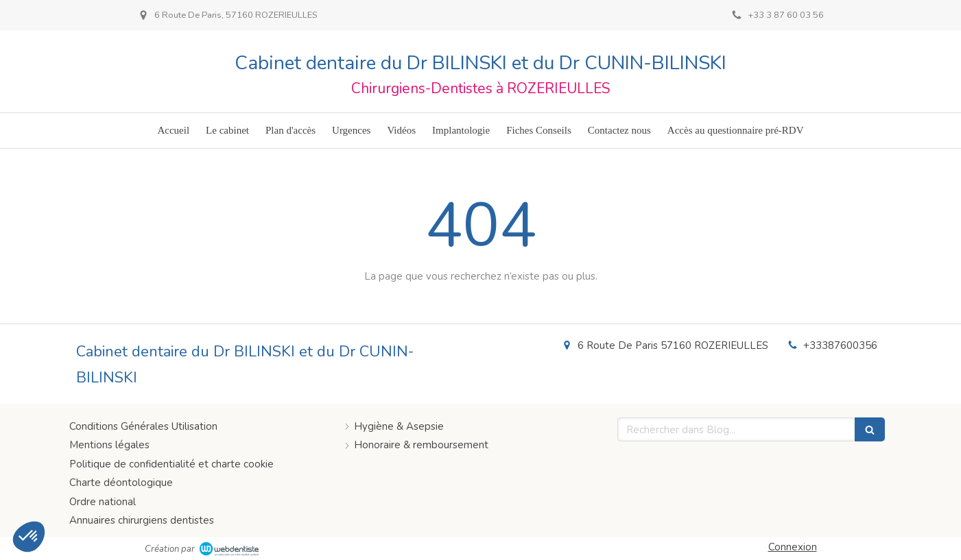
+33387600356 (840, 345)
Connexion (793, 547)
